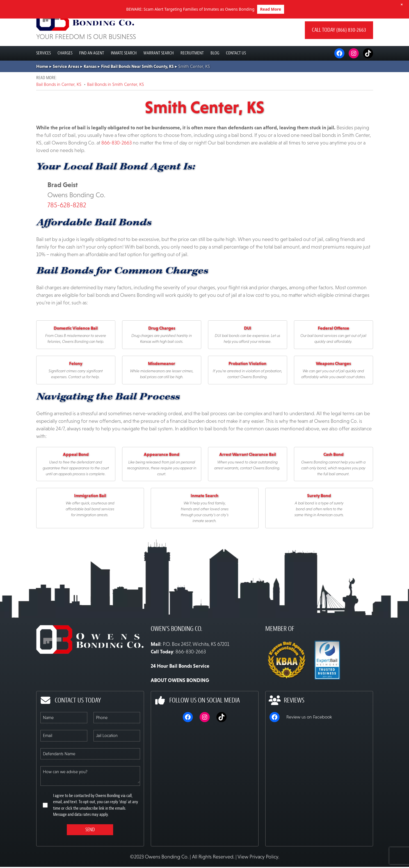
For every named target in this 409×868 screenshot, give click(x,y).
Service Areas (66, 85)
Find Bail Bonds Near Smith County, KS (137, 85)
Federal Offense (333, 346)
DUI (248, 346)
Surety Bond (319, 514)
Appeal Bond (76, 473)
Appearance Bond (162, 473)
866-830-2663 (116, 161)
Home (42, 85)
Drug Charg (160, 346)
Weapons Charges (333, 382)
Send (90, 848)
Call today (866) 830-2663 (339, 48)
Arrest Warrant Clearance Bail (248, 473)
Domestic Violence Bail (76, 346)
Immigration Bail (90, 514)
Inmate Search (204, 514)
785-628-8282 (67, 223)
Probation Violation (247, 382)
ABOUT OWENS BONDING (180, 699)
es (173, 346)
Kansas (90, 85)
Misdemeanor (162, 382)
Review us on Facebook (309, 735)
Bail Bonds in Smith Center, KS (116, 103)
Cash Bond (333, 473)
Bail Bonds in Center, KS (59, 103)
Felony (76, 382)
